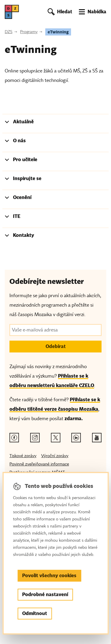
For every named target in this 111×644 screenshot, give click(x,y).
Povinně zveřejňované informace (39, 464)
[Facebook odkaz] (14, 438)
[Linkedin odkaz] (76, 438)
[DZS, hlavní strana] (12, 12)
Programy (29, 32)
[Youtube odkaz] (97, 438)
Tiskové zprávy (23, 456)
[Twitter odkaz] (56, 438)
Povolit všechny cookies (49, 576)
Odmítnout (35, 613)
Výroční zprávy (55, 456)
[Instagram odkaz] (35, 438)
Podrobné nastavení (45, 594)
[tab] (55, 123)
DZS (9, 32)
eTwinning (58, 32)
